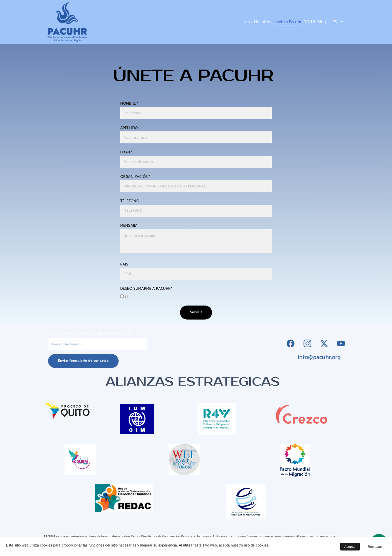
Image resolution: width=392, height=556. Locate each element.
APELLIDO (130, 129)
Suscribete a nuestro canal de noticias (90, 334)
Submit (196, 311)
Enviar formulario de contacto (84, 360)
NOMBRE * (131, 105)
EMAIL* (128, 153)
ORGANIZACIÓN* (136, 177)
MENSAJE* (130, 225)
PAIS (126, 263)
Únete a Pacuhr (287, 22)
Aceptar (350, 547)
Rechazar (375, 547)
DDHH (309, 22)
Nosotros (262, 22)
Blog (321, 22)
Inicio (247, 22)
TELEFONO (131, 201)
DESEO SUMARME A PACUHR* (147, 287)
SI (125, 295)
